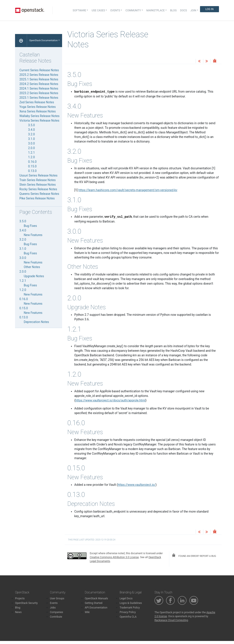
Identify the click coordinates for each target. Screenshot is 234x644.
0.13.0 (32, 171)
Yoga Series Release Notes (38, 107)
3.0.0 (31, 143)
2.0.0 (31, 148)
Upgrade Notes (34, 276)
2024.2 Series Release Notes (39, 84)
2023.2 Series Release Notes (39, 93)
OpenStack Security (26, 603)
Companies (57, 612)
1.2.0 (31, 157)
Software (80, 10)
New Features (33, 235)
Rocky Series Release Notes (38, 189)
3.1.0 (31, 139)
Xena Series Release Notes (38, 111)
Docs (184, 10)
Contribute (56, 617)
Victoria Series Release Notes (39, 121)
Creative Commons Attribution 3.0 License (114, 557)
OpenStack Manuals (96, 598)
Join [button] (193, 10)
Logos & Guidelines (131, 603)
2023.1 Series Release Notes (39, 98)
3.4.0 (31, 130)
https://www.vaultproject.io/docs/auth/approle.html (110, 400)
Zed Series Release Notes (37, 102)
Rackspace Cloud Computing (171, 620)
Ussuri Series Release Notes (38, 175)
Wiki (87, 612)
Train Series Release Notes (37, 180)
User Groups (57, 598)
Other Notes (32, 267)
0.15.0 (32, 166)
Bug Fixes (30, 226)
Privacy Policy (128, 612)
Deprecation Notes (36, 322)
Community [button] (133, 10)
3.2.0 (31, 134)
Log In (209, 9)
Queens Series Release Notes (39, 194)
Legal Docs (126, 598)
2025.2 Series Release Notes (39, 75)
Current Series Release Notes (39, 70)
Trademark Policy (130, 608)
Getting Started (94, 603)
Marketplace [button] (156, 10)
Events (54, 603)
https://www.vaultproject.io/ (137, 485)
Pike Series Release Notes (37, 198)
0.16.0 (32, 162)
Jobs (53, 608)
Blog (173, 10)
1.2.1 (31, 153)
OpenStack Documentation (43, 40)
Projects (20, 598)
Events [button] (115, 10)
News (18, 612)
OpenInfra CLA (128, 617)
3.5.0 (31, 125)
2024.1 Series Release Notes (39, 88)
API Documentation (96, 608)
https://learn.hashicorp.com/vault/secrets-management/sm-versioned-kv (128, 190)
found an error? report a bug (194, 556)
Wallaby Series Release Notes (39, 116)
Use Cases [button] (98, 10)
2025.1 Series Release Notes (39, 79)
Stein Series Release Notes (38, 185)
